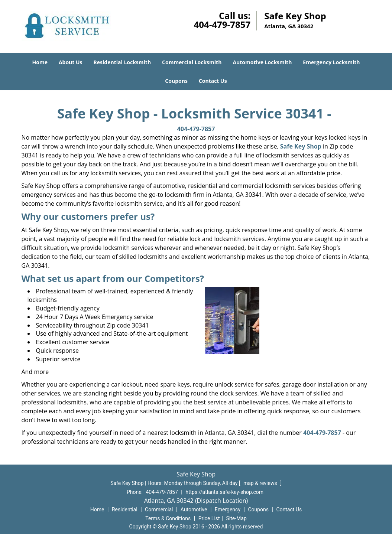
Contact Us (213, 81)
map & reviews (261, 483)
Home (40, 62)
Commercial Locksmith (192, 62)
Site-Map (237, 518)
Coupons (176, 81)
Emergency (228, 509)
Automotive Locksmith (262, 62)
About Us (71, 62)
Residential (125, 509)
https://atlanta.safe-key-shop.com (224, 492)
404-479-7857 (222, 24)
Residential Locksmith (122, 62)
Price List (209, 518)
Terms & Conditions (168, 518)
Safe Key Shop (301, 146)
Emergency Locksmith (331, 62)
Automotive (194, 509)
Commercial (159, 509)
